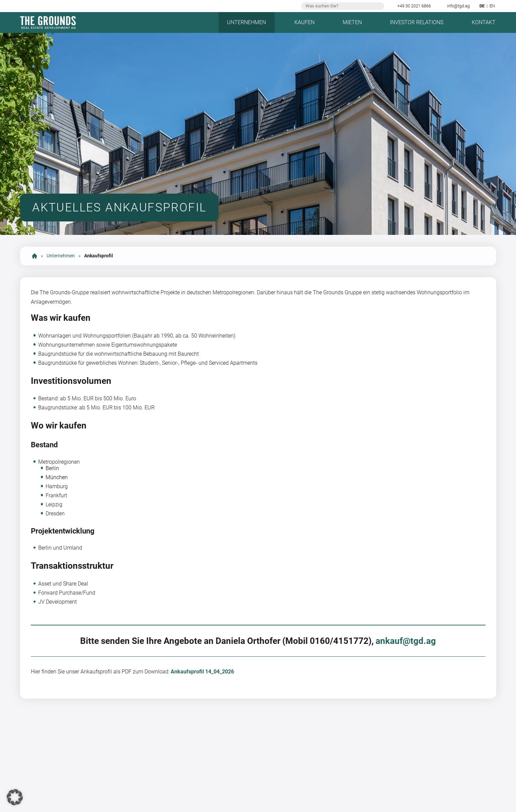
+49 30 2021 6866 (414, 6)
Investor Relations (417, 22)
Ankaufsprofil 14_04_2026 (202, 672)
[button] (15, 797)
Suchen (379, 6)
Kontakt (484, 22)
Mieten (352, 22)
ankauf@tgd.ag (406, 641)
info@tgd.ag (458, 6)
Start (35, 256)
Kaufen (304, 22)
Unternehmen (246, 22)
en (492, 6)
